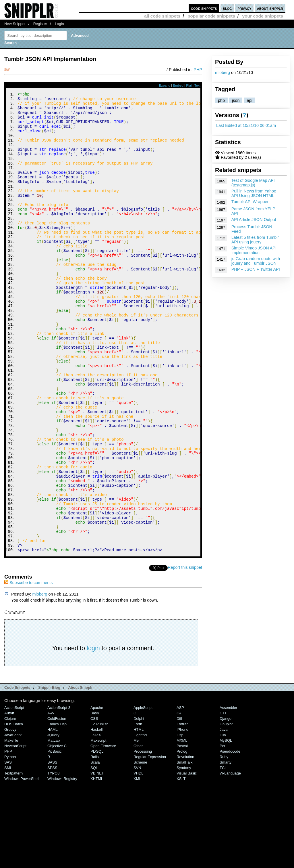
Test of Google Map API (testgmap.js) (253, 183)
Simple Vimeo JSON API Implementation (254, 250)
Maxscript (98, 827)
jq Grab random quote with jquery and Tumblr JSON (256, 261)
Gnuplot (226, 810)
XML (137, 865)
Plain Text (193, 85)
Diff (179, 805)
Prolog (182, 838)
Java (224, 816)
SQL (94, 854)
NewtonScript (15, 832)
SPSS (52, 854)
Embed (178, 85)
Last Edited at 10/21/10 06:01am (246, 125)
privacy (244, 8)
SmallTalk (184, 849)
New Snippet (15, 24)
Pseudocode (230, 838)
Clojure (10, 805)
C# (179, 799)
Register (40, 24)
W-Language (230, 860)
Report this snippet (185, 654)
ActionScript (14, 794)
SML (8, 854)
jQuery (53, 821)
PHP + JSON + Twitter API (256, 269)
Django (226, 805)
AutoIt (9, 799)
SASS (52, 849)
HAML (53, 816)
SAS (8, 849)
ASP (180, 794)
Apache (97, 794)
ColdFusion (57, 805)
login (93, 734)
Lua (223, 821)
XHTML (97, 865)
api (249, 100)
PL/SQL (97, 838)
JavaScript (13, 821)
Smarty (226, 849)
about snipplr (270, 8)
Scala (95, 849)
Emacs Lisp (57, 810)
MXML (182, 827)
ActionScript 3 (59, 794)
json (236, 100)
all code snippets (162, 16)
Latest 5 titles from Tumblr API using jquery (255, 240)
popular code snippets (211, 16)
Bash (95, 799)
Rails (95, 843)
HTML (139, 816)
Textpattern (13, 860)
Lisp (180, 821)
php (221, 100)
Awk (51, 799)
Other (138, 832)
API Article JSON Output (254, 220)
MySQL (226, 827)
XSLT (181, 865)
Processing (143, 838)
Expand (165, 85)
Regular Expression (150, 843)
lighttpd (140, 821)
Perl (223, 832)
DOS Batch (14, 810)
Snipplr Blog (49, 774)
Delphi (139, 805)
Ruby (224, 843)
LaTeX (96, 821)
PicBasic (55, 838)
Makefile (11, 827)
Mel (137, 827)
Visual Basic (187, 860)
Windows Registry (62, 865)
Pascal (182, 832)
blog (227, 8)
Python (10, 843)
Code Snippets (17, 774)
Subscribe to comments (28, 669)
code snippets (204, 8)
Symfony (184, 854)
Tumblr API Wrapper (250, 202)
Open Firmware (103, 832)
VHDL (139, 860)
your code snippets (263, 16)
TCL (223, 854)
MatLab (54, 827)
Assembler (228, 794)
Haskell (96, 816)
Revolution (185, 843)
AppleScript (143, 794)
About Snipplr (80, 774)
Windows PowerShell (22, 865)
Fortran (183, 810)
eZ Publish (99, 810)
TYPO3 (53, 860)
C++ (223, 799)
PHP (198, 70)
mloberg (223, 73)
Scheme (140, 849)
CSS (94, 805)
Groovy (10, 816)
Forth (138, 810)
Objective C (57, 832)
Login (59, 24)
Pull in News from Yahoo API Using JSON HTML (254, 193)
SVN (137, 854)
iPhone (182, 816)
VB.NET (97, 860)
